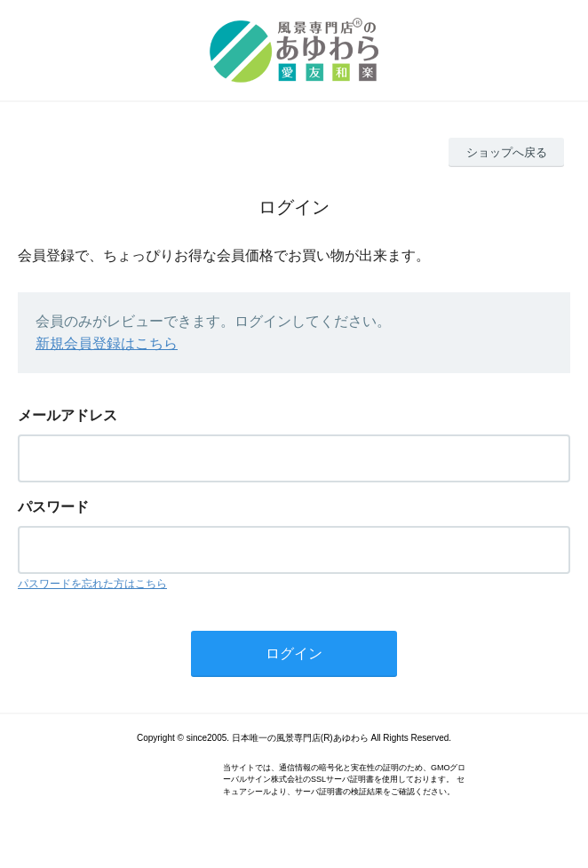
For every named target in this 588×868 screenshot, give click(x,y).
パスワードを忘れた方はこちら (92, 584)
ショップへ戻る (507, 152)
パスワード (53, 507)
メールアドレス (68, 415)
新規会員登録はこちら (107, 343)
